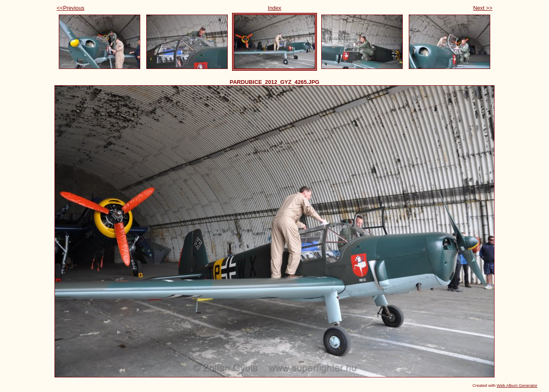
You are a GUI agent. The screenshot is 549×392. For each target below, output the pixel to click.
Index (274, 8)
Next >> (483, 8)
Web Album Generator (517, 385)
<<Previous (71, 8)
